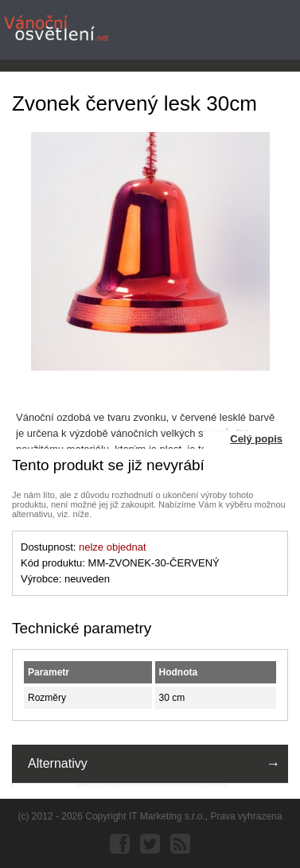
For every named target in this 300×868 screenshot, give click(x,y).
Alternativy (58, 763)
